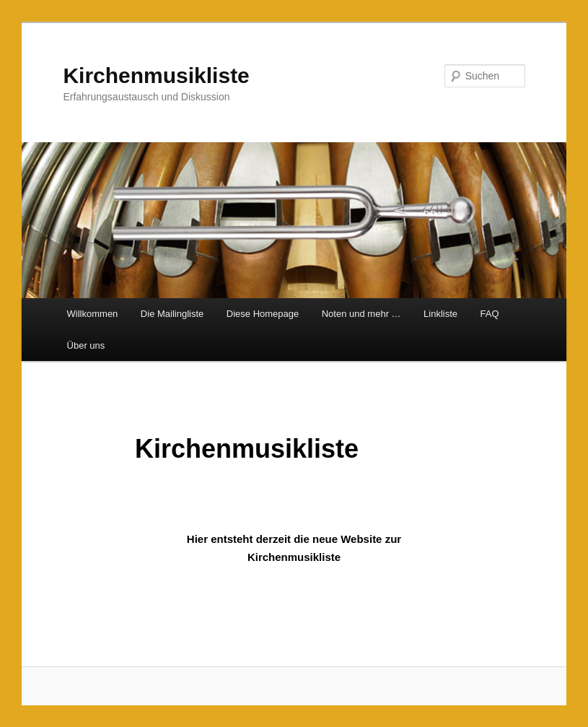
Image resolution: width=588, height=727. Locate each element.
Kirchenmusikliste (156, 75)
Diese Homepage (263, 314)
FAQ (490, 314)
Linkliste (440, 314)
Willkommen (93, 314)
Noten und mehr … (361, 314)
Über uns (86, 345)
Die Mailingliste (172, 314)
